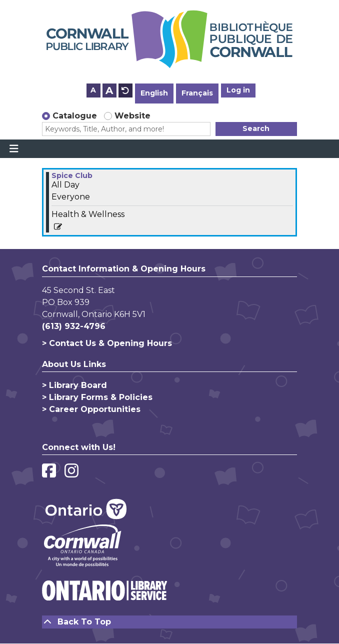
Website (132, 116)
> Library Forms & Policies (97, 397)
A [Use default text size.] (125, 90)
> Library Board (74, 385)
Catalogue (75, 116)
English (154, 93)
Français (197, 93)
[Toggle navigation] (14, 149)
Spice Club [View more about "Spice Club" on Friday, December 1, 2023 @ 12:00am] (72, 175)
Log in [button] (238, 90)
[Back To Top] (169, 622)
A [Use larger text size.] (109, 90)
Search (256, 128)
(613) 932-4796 (74, 326)
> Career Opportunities (91, 409)
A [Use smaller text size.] (93, 90)
